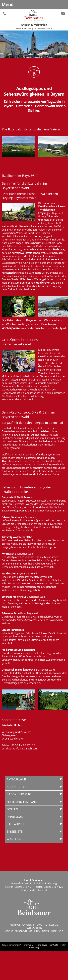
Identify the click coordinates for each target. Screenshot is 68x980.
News (45, 931)
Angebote (21, 931)
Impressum (52, 925)
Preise (9, 931)
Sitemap (38, 925)
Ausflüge (57, 931)
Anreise (27, 925)
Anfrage (15, 925)
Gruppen (35, 931)
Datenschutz (34, 928)
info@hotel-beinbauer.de (34, 890)
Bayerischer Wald (50, 945)
